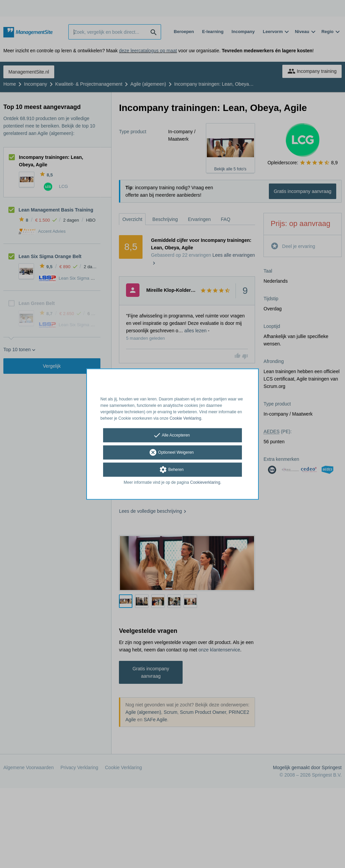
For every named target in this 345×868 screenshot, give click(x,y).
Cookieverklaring (205, 483)
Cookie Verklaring (185, 418)
